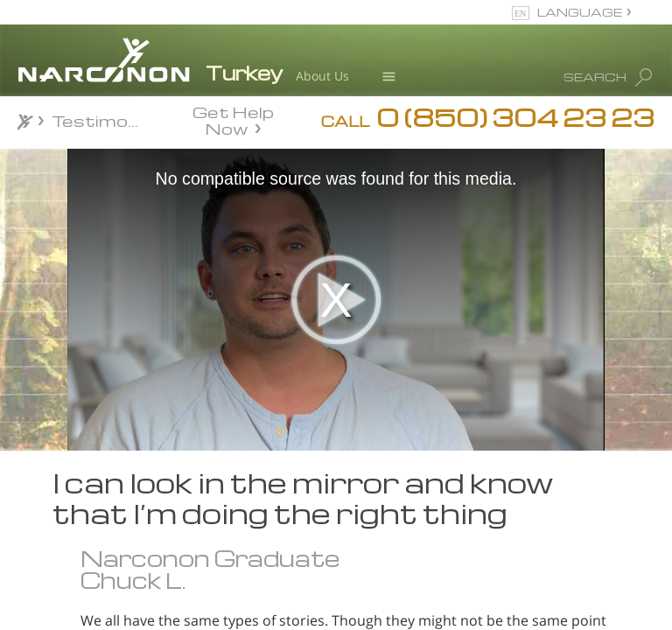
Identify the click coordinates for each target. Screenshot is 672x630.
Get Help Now (233, 119)
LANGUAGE (580, 12)
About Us (322, 76)
